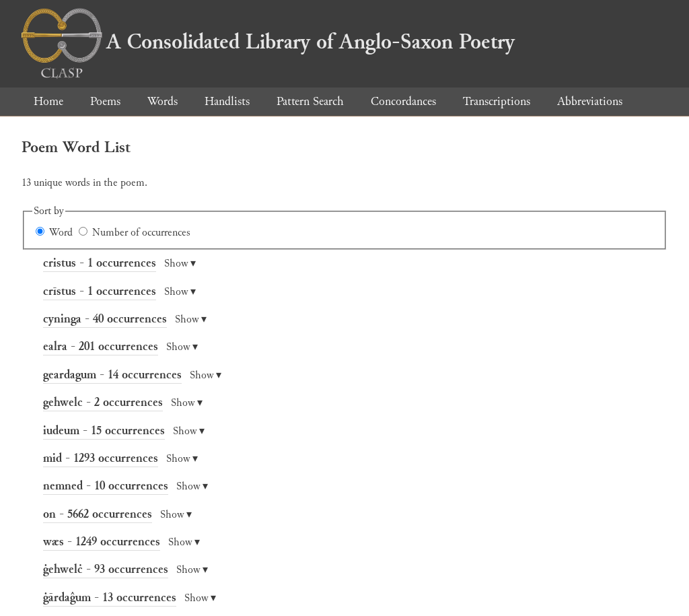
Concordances (403, 101)
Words (162, 101)
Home (48, 101)
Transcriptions (497, 101)
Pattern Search (310, 101)
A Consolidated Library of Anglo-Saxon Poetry (268, 42)
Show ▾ (180, 264)
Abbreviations (590, 101)
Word (61, 233)
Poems (105, 101)
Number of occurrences (141, 233)
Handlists (227, 101)
